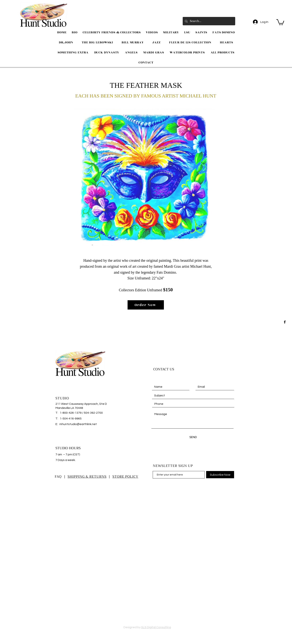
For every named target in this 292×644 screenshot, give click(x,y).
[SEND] (193, 437)
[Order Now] (146, 305)
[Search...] (209, 21)
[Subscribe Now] (220, 475)
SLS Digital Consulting (156, 627)
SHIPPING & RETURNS (87, 477)
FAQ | (61, 477)
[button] (280, 22)
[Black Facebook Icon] (285, 322)
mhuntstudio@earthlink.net (78, 424)
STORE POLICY (125, 477)
